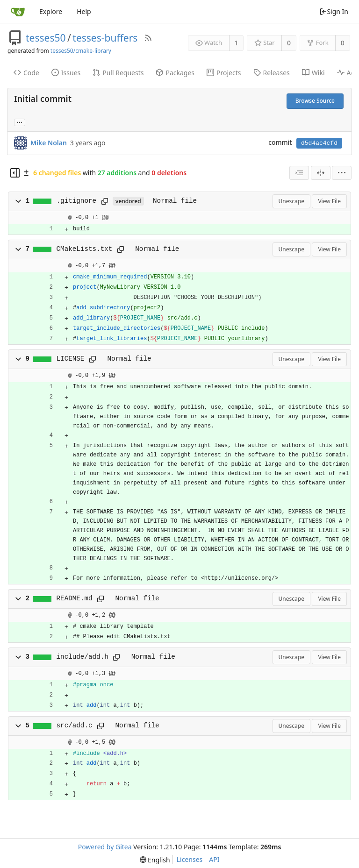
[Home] (18, 12)
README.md (75, 598)
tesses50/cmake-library (81, 51)
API (214, 859)
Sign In (334, 11)
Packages (175, 73)
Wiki (313, 73)
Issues (66, 73)
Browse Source (315, 101)
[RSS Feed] (148, 38)
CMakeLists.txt (85, 249)
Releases (272, 73)
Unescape (291, 201)
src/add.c (75, 726)
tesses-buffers (105, 38)
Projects (224, 73)
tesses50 (46, 38)
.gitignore (77, 201)
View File (329, 201)
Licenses (190, 859)
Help (84, 11)
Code (26, 73)
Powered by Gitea (105, 847)
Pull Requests (118, 73)
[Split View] (321, 173)
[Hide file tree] (15, 173)
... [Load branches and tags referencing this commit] (20, 122)
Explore (51, 11)
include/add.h (83, 657)
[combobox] (299, 173)
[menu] (342, 173)
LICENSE (71, 359)
